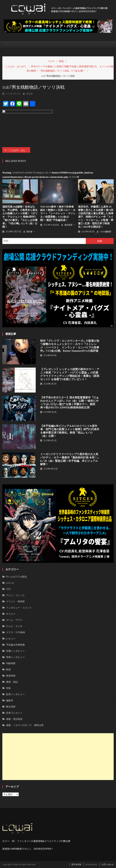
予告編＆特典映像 (15, 645)
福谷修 (29, 232)
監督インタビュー (15, 694)
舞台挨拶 (11, 707)
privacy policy (91, 864)
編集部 (10, 700)
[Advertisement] (58, 757)
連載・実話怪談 (14, 719)
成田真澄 (68, 225)
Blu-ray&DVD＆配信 (16, 577)
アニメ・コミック (15, 595)
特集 (8, 688)
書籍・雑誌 (12, 682)
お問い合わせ (108, 864)
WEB (8, 589)
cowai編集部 (105, 232)
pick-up (10, 583)
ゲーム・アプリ (14, 620)
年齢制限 (11, 663)
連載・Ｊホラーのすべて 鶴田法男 (25, 725)
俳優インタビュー (15, 651)
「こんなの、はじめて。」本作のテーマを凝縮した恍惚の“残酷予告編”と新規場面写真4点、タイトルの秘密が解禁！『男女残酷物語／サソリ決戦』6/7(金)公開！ (18, 150)
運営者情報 (76, 864)
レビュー (11, 638)
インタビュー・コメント (19, 608)
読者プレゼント (14, 713)
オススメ (11, 614)
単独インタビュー (15, 657)
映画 (8, 669)
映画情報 (11, 676)
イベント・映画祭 (15, 601)
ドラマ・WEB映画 (16, 632)
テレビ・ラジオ (14, 626)
